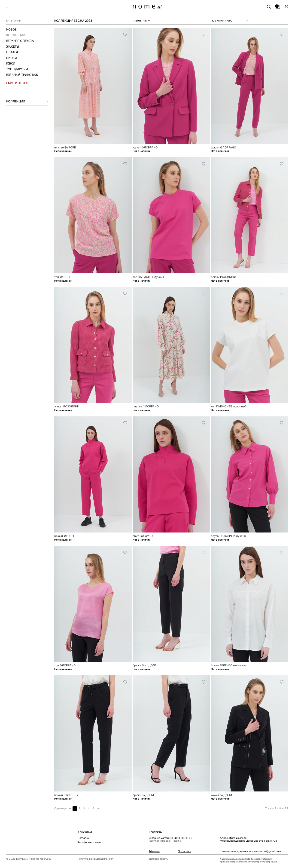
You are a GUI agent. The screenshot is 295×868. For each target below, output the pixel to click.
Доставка (83, 838)
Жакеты (13, 47)
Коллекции (16, 35)
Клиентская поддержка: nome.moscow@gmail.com (250, 851)
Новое (11, 29)
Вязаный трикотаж (22, 75)
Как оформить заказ (89, 842)
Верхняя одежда (20, 41)
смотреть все (17, 83)
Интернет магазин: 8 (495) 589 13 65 (170, 839)
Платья (12, 52)
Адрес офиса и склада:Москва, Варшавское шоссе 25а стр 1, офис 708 (248, 839)
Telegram (154, 851)
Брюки (12, 58)
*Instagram (185, 851)
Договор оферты (159, 859)
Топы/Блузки (17, 69)
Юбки (11, 63)
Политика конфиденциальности (96, 859)
